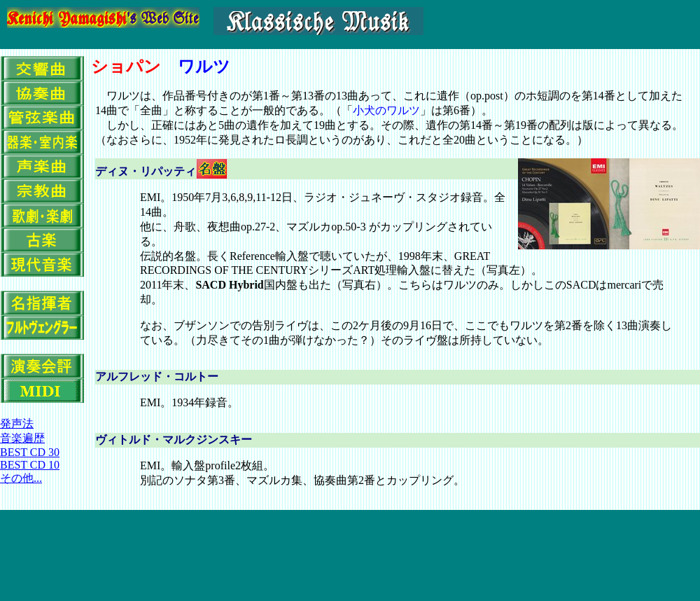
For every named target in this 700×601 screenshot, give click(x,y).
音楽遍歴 (22, 438)
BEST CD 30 (30, 452)
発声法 (17, 423)
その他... (21, 478)
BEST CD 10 (30, 465)
